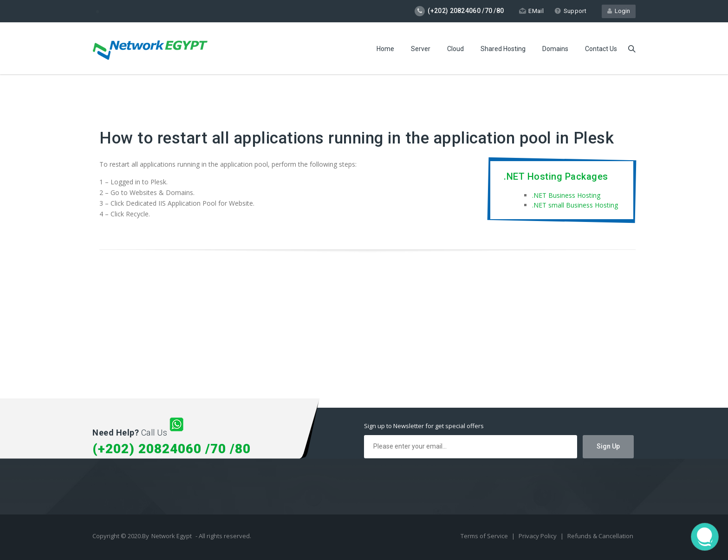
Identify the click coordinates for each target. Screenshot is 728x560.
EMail (531, 11)
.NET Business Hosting (566, 195)
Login (619, 11)
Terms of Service (485, 536)
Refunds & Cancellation (600, 536)
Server (421, 49)
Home (385, 49)
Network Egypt (172, 536)
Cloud (455, 49)
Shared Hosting (503, 49)
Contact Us (601, 49)
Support (570, 11)
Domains (555, 49)
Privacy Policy (538, 536)
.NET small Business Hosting (575, 205)
